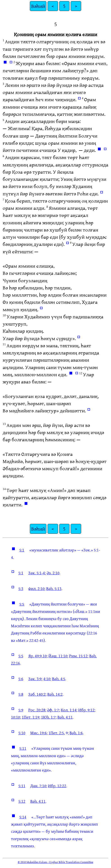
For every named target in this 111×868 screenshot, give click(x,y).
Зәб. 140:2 (37, 694)
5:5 (22, 604)
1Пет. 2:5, (57, 733)
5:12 (22, 801)
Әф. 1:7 (53, 710)
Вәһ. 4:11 (65, 717)
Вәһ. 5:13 (54, 588)
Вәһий (38, 6)
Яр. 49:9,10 (37, 656)
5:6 (21, 679)
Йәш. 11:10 (58, 656)
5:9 (21, 710)
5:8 (21, 694)
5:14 (23, 817)
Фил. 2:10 (36, 588)
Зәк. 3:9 (35, 679)
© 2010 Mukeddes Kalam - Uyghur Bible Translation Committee (55, 862)
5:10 (22, 733)
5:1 (22, 550)
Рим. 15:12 (78, 656)
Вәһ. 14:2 (55, 694)
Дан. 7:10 (38, 786)
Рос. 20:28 (37, 710)
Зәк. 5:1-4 (37, 573)
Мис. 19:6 (38, 733)
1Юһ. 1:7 (48, 717)
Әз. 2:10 (53, 573)
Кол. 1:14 (69, 710)
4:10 (47, 679)
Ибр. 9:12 (86, 710)
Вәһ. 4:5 (59, 679)
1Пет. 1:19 (30, 717)
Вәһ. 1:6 (76, 733)
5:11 (23, 748)
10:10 (15, 717)
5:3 (21, 588)
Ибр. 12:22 (57, 786)
